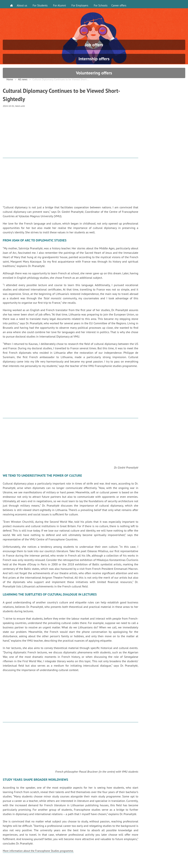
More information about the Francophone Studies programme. (42, 863)
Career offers (122, 4)
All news (23, 91)
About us (24, 4)
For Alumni (61, 4)
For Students (42, 4)
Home (10, 91)
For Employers (81, 4)
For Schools (102, 4)
